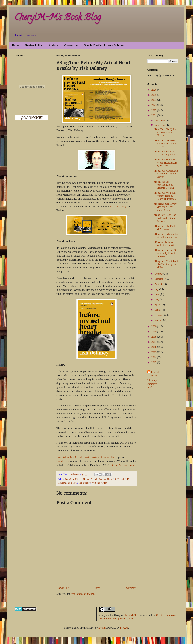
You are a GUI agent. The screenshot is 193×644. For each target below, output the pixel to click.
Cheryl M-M (155, 374)
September (160, 279)
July (157, 289)
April (157, 305)
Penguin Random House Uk (104, 479)
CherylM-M (130, 615)
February (159, 315)
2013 (154, 362)
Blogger (124, 628)
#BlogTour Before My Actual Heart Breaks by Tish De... (166, 163)
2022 (154, 110)
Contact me (71, 45)
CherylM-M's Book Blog (58, 18)
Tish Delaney (84, 483)
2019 (154, 332)
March (158, 310)
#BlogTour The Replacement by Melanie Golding (164, 185)
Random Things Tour (68, 483)
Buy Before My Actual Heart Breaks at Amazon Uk (85, 457)
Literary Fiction (82, 479)
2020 (154, 326)
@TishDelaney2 (119, 206)
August (158, 284)
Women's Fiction (99, 483)
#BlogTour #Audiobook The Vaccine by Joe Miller (166, 264)
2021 (154, 115)
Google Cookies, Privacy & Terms (104, 45)
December (160, 120)
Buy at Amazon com (122, 465)
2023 (154, 105)
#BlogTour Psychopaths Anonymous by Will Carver (166, 174)
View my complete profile (152, 384)
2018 (154, 337)
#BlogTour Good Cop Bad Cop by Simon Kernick (165, 218)
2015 (154, 352)
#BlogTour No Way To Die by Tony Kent (165, 153)
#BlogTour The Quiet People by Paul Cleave (165, 133)
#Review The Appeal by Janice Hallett (165, 244)
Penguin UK (123, 479)
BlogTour (70, 479)
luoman (102, 628)
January (159, 320)
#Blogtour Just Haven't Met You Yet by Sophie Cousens (166, 207)
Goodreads (63, 461)
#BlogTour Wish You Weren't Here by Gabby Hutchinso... (165, 196)
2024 (154, 100)
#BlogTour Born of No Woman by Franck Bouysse (166, 253)
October (159, 274)
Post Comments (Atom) (83, 594)
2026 (154, 90)
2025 (154, 95)
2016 (154, 347)
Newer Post (63, 588)
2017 (154, 342)
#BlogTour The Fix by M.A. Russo (165, 228)
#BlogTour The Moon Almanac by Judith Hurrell (165, 144)
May (157, 300)
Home (16, 45)
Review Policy (34, 45)
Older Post (130, 588)
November (160, 125)
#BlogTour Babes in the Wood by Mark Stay (166, 236)
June (157, 294)
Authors (53, 45)
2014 (154, 357)
